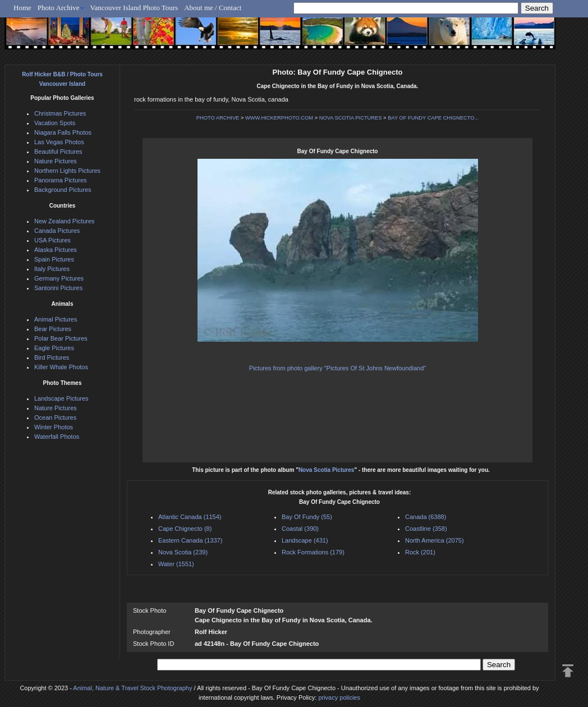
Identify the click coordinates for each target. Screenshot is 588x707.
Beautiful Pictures (58, 151)
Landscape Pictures (61, 398)
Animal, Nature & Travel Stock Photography (132, 688)
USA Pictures (52, 240)
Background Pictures (63, 190)
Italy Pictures (52, 269)
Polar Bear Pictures (61, 338)
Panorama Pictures (61, 180)
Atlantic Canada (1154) (190, 517)
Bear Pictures (53, 329)
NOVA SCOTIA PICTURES (351, 118)
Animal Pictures (56, 319)
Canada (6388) (426, 517)
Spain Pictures (54, 259)
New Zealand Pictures (65, 221)
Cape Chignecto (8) (185, 529)
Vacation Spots (55, 123)
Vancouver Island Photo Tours (134, 8)
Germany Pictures (59, 278)
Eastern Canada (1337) (190, 540)
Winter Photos (54, 427)
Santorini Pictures (58, 288)
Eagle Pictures (54, 348)
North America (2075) (435, 540)
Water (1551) (176, 564)
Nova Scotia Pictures (326, 470)
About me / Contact (213, 8)
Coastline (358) (426, 529)
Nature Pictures (56, 161)
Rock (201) (420, 552)
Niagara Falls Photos (63, 132)
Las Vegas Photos (59, 142)
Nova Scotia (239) (183, 552)
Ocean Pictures (55, 417)
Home (22, 8)
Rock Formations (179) (313, 552)
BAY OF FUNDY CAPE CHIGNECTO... (433, 118)
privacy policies (339, 697)
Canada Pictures (57, 231)
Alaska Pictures (56, 250)
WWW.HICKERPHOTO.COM (279, 118)
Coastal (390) (300, 529)
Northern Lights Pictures (67, 171)
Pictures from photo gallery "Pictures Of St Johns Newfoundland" (337, 368)
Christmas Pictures (60, 113)
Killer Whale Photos (61, 367)
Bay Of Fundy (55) (307, 517)
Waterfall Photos (57, 437)
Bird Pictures (52, 357)
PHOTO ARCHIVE (218, 118)
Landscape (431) (305, 540)
